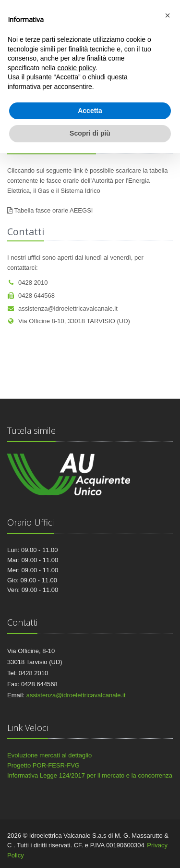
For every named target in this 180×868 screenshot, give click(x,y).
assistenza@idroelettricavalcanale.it (62, 308)
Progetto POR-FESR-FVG (43, 765)
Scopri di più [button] (90, 133)
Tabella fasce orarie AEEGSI (53, 210)
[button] (168, 15)
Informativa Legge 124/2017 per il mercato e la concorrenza (90, 775)
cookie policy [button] (77, 68)
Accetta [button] (90, 111)
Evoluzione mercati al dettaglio (49, 755)
